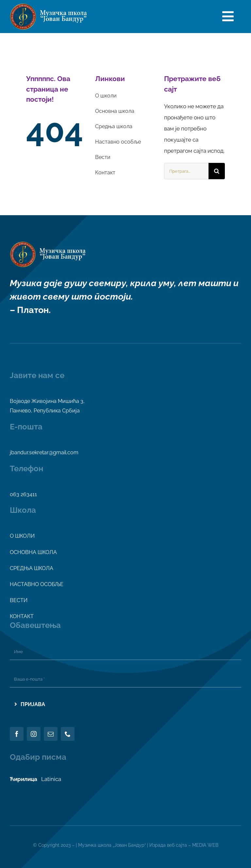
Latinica (51, 779)
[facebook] (17, 734)
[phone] (68, 734)
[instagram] (34, 734)
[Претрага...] (186, 171)
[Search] (217, 171)
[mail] (51, 734)
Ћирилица (24, 779)
